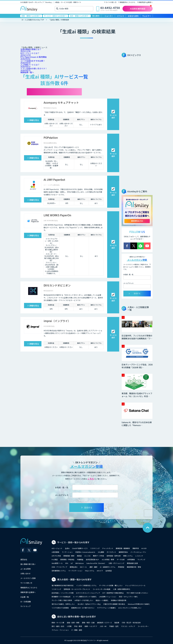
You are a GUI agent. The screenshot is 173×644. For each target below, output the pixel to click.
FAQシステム (90, 571)
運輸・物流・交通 (88, 623)
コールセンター (143, 626)
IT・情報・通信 (77, 630)
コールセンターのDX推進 (102, 589)
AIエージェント (57, 548)
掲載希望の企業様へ (146, 2)
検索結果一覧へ (27, 72)
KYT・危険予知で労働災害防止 (113, 593)
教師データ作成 (98, 556)
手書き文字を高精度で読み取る (114, 604)
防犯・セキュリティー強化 (128, 597)
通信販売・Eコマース (104, 623)
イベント (121, 16)
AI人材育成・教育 (108, 560)
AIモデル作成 (56, 556)
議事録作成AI (123, 552)
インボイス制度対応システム (86, 585)
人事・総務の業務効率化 (122, 589)
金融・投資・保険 (73, 623)
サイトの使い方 (111, 2)
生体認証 (109, 571)
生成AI (67, 548)
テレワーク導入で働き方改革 (62, 600)
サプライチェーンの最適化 (106, 608)
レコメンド (139, 556)
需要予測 (136, 548)
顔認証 (79, 556)
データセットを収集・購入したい (111, 585)
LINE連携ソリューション (108, 597)
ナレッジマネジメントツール (135, 585)
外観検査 (80, 560)
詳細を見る (34, 120)
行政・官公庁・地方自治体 (131, 623)
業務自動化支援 (132, 563)
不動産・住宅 (114, 626)
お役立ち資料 (133, 16)
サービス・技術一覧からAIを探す (73, 542)
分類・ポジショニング (116, 563)
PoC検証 (55, 560)
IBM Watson (80, 563)
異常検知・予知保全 (67, 560)
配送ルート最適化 (102, 600)
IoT (72, 563)
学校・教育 (78, 626)
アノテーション (67, 552)
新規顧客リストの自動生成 (61, 597)
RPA (67, 563)
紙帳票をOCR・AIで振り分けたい (83, 608)
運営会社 (24, 559)
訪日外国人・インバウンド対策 (63, 593)
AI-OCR (144, 548)
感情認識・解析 (69, 556)
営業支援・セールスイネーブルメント (77, 589)
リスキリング (95, 548)
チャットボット (108, 548)
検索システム (128, 556)
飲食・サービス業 (58, 623)
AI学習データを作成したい (84, 600)
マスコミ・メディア (128, 626)
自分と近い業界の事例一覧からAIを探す (77, 616)
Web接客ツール (57, 563)
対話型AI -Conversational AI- (85, 552)
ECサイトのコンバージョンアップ (88, 593)
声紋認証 (121, 567)
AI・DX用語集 (26, 602)
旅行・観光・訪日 (58, 626)
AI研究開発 (131, 560)
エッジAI (87, 556)
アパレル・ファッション (60, 630)
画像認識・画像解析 (123, 548)
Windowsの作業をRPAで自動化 (139, 604)
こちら (91, 479)
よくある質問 (25, 569)
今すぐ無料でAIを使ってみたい (137, 593)
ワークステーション (75, 571)
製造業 (117, 623)
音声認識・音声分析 (114, 556)
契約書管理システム (59, 571)
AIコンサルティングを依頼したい (130, 608)
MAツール (83, 567)
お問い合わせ (25, 573)
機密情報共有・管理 (134, 567)
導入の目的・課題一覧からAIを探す (74, 579)
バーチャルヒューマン (138, 552)
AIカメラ (100, 571)
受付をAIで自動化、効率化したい (63, 604)
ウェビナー (147, 16)
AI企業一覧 (25, 597)
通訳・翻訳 (93, 567)
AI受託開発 (55, 552)
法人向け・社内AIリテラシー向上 (89, 604)
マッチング (141, 560)
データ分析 (121, 560)
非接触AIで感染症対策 (119, 600)
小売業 (69, 626)
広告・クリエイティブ (59, 567)
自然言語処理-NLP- (93, 560)
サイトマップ (25, 606)
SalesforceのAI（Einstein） (96, 563)
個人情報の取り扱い (28, 564)
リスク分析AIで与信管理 (60, 608)
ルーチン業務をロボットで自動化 (85, 597)
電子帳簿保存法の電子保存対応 (63, 585)
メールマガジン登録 (28, 578)
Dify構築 (101, 552)
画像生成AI (74, 567)
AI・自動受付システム (108, 567)
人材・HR (103, 626)
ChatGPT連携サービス (80, 548)
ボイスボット (111, 552)
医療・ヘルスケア (91, 626)
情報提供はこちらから (127, 2)
